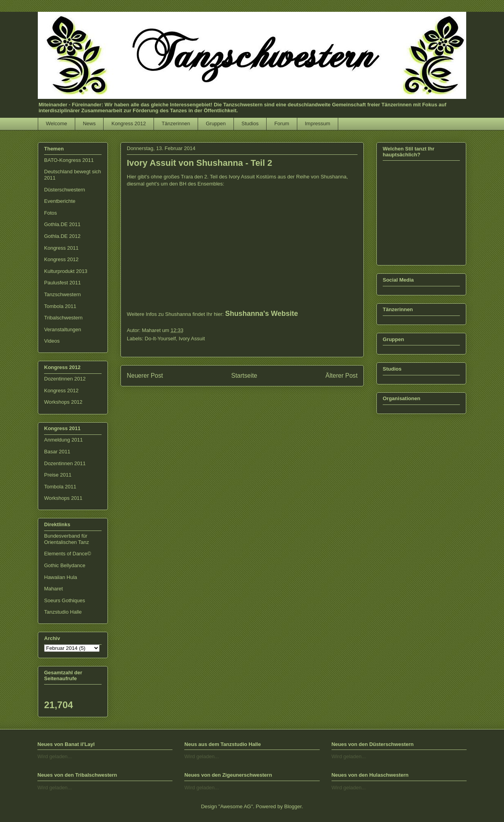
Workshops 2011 (63, 498)
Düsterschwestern (65, 190)
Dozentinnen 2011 (65, 463)
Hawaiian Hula (61, 577)
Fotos (51, 213)
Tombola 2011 (60, 306)
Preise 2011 (58, 475)
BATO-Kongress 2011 (69, 160)
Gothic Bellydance (65, 565)
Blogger (293, 806)
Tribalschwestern (63, 318)
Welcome (57, 123)
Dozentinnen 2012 (65, 379)
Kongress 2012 (129, 123)
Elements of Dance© (68, 554)
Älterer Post (342, 376)
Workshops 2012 (63, 402)
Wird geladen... (55, 756)
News (89, 123)
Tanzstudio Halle (63, 612)
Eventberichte (60, 201)
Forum (282, 123)
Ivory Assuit (192, 339)
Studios (250, 123)
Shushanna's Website (262, 314)
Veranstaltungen (63, 329)
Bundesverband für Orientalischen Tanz (67, 539)
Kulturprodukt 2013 (66, 271)
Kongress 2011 (61, 248)
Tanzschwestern (62, 294)
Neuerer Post (145, 376)
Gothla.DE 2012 (62, 236)
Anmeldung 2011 (63, 440)
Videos (52, 341)
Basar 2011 (57, 452)
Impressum (317, 123)
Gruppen (216, 123)
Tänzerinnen (176, 123)
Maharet (54, 589)
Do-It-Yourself (160, 339)
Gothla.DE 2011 (62, 224)
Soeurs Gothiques (65, 600)
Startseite (244, 376)
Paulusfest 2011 (62, 283)
